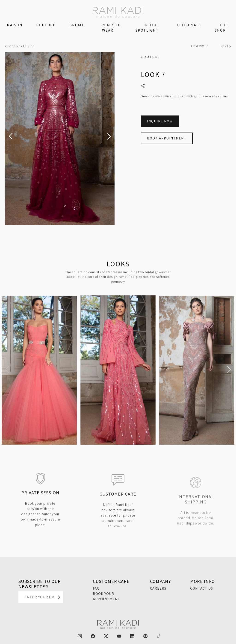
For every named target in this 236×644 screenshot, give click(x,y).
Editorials (189, 25)
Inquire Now (160, 121)
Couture (46, 25)
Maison (15, 25)
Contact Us (202, 588)
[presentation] (11, 136)
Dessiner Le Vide (20, 46)
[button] (7, 370)
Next (226, 46)
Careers (158, 588)
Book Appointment (167, 138)
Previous (200, 46)
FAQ (96, 588)
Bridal (77, 25)
